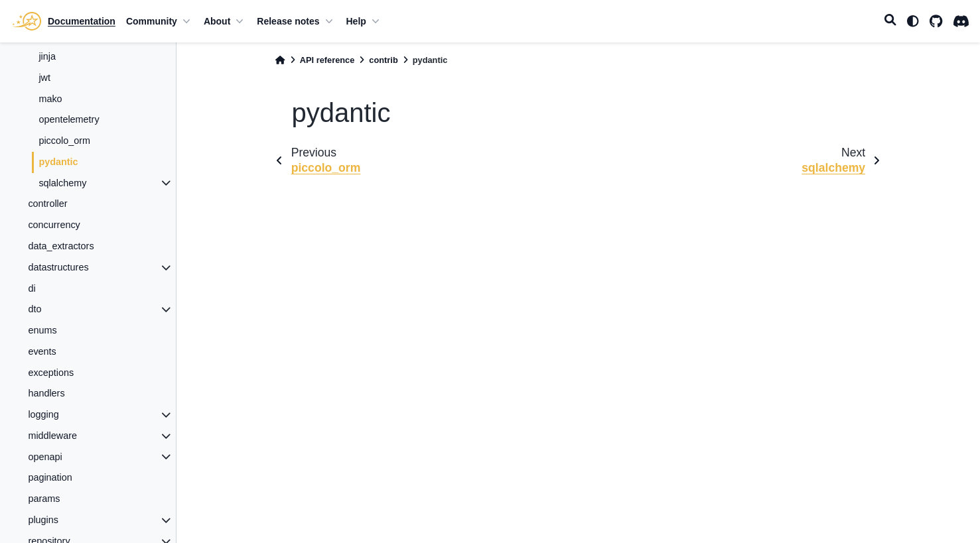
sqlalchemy (62, 183)
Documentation (82, 21)
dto (35, 309)
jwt (44, 78)
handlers (46, 393)
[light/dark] (913, 21)
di (32, 288)
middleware (52, 436)
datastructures (58, 267)
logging (43, 414)
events (42, 351)
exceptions (51, 373)
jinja (47, 56)
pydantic (58, 162)
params (44, 499)
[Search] (890, 21)
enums (42, 330)
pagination (50, 477)
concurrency (54, 225)
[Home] (280, 60)
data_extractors (61, 246)
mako (50, 99)
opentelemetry (69, 119)
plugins (43, 520)
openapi (45, 457)
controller (47, 204)
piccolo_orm (64, 141)
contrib (383, 60)
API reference (327, 60)
